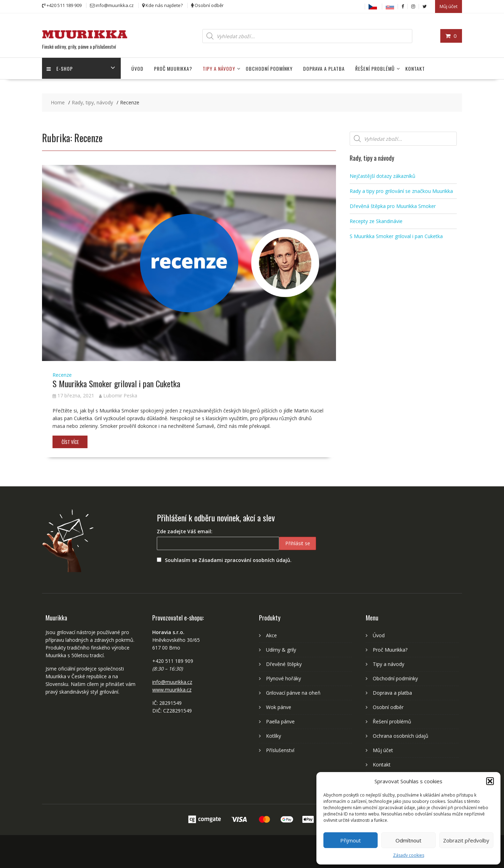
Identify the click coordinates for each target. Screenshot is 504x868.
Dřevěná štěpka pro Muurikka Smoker (393, 205)
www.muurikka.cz (172, 689)
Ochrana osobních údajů (401, 735)
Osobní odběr (388, 706)
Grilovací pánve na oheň (293, 692)
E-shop (60, 68)
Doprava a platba (324, 68)
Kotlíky (274, 735)
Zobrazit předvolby (466, 840)
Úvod (137, 68)
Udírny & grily (281, 649)
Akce (271, 634)
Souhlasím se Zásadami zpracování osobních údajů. (228, 559)
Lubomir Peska (118, 394)
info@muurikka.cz (172, 681)
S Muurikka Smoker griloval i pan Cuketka (116, 383)
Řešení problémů (375, 68)
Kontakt (415, 68)
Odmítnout (408, 840)
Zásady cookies (409, 855)
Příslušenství (280, 749)
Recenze (62, 374)
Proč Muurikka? (173, 68)
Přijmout (351, 840)
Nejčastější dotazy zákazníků (383, 175)
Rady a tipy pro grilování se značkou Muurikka (401, 190)
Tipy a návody (219, 68)
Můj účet (449, 6)
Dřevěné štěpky (284, 663)
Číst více (70, 441)
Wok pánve (279, 706)
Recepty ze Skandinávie (376, 220)
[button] (490, 781)
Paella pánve (280, 720)
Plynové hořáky (283, 677)
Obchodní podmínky (269, 68)
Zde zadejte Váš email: (185, 530)
